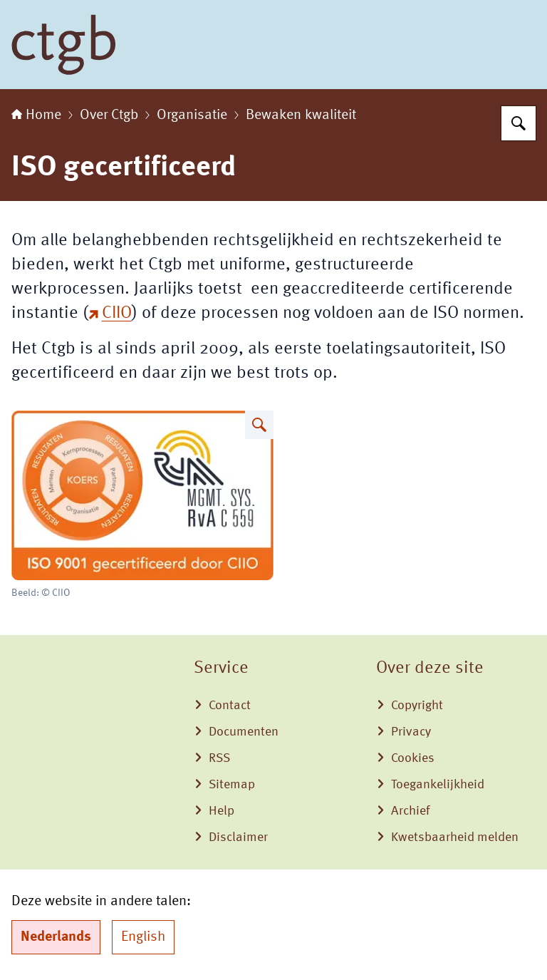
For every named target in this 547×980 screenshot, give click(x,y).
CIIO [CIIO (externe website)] (110, 314)
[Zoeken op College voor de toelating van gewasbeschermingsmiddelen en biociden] (519, 123)
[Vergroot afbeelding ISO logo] (259, 425)
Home (36, 115)
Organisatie (192, 115)
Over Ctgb (109, 115)
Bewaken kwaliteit (301, 115)
